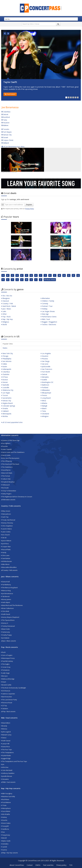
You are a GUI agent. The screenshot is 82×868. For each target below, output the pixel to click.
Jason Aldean (6, 541)
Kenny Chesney (7, 523)
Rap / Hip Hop (7, 319)
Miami (44, 408)
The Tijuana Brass (8, 620)
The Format (5, 476)
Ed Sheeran (6, 691)
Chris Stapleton (7, 526)
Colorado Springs (8, 406)
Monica (4, 729)
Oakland (5, 411)
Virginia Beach (7, 403)
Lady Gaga (5, 673)
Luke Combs (6, 532)
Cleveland (45, 414)
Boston (5, 380)
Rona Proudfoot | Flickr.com (63, 261)
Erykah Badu (6, 755)
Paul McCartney (7, 661)
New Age (45, 314)
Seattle (44, 380)
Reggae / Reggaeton (49, 322)
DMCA (38, 865)
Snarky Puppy (6, 635)
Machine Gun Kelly (8, 796)
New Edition (6, 723)
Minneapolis (6, 414)
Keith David (6, 614)
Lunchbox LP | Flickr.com (63, 234)
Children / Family (47, 301)
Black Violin (5, 629)
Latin (4, 311)
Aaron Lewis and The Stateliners (13, 452)
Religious (5, 322)
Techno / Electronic (48, 324)
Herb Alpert (6, 602)
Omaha (5, 408)
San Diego (45, 361)
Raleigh (44, 406)
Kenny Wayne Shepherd (10, 617)
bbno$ (4, 838)
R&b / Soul (45, 319)
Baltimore (45, 385)
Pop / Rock (6, 317)
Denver (5, 382)
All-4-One (5, 767)
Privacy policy (61, 865)
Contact (30, 865)
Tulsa (4, 120)
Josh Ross (5, 544)
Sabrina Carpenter (8, 694)
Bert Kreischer (7, 697)
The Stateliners (7, 467)
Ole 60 (4, 538)
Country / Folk (7, 304)
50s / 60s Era (7, 296)
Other (4, 314)
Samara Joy (6, 632)
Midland (5, 143)
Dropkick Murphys (8, 482)
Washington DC (47, 382)
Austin (4, 367)
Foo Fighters (6, 443)
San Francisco (46, 369)
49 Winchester (7, 561)
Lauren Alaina (6, 529)
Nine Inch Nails (7, 473)
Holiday (44, 309)
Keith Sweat (6, 741)
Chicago (5, 356)
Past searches (48, 865)
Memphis (45, 377)
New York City (7, 353)
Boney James (6, 599)
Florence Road (7, 703)
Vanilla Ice (5, 829)
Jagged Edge (6, 758)
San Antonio (6, 361)
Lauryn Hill (5, 744)
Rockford (6, 117)
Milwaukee (45, 390)
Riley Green (6, 511)
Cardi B (4, 847)
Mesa (43, 401)
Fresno (44, 395)
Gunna (4, 850)
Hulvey (4, 817)
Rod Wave (5, 799)
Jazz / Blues (6, 309)
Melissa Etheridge (8, 679)
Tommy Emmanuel (8, 626)
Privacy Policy (30, 209)
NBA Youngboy (7, 794)
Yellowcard (5, 485)
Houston (5, 123)
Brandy (4, 726)
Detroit (5, 114)
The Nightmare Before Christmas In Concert (17, 497)
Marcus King (6, 591)
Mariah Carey (6, 735)
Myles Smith (6, 841)
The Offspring (6, 461)
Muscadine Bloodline (9, 567)
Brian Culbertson (7, 608)
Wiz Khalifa (5, 814)
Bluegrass (6, 298)
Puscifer (4, 446)
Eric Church (5, 535)
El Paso (5, 377)
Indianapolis (6, 369)
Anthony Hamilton (8, 773)
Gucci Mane (6, 811)
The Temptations (7, 752)
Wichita (5, 416)
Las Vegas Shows (48, 311)
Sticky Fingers (6, 494)
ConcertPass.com (34, 861)
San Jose (45, 364)
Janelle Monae (7, 776)
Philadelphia (6, 359)
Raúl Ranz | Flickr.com (11, 172)
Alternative (45, 298)
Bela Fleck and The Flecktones (12, 605)
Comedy (44, 304)
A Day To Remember (9, 491)
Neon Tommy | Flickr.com (24, 261)
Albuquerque (46, 393)
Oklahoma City (7, 390)
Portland (44, 387)
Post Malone (6, 802)
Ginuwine (5, 779)
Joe (3, 764)
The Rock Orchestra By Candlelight (13, 688)
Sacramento (6, 398)
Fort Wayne (7, 132)
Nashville (5, 385)
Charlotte (5, 374)
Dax (3, 832)
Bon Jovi (4, 676)
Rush (3, 652)
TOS (71, 865)
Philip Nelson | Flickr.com (24, 247)
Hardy (4, 552)
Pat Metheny (6, 585)
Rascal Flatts (6, 550)
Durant (5, 137)
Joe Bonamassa (10, 107)
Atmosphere (6, 808)
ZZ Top (4, 706)
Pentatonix (5, 670)
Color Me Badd (7, 770)
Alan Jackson (6, 514)
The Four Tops (7, 750)
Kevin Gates (6, 823)
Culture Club (6, 479)
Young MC (5, 826)
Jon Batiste (5, 638)
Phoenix (44, 359)
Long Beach (46, 398)
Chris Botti (5, 611)
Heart (4, 682)
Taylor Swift (10, 82)
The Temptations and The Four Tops (14, 761)
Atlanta (44, 403)
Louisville (5, 387)
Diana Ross (6, 747)
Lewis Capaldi (6, 449)
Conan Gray (6, 667)
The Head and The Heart (10, 464)
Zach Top (5, 517)
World (4, 324)
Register (29, 205)
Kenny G (5, 623)
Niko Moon (5, 564)
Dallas (4, 364)
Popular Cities (8, 344)
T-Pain (4, 805)
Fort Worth (45, 372)
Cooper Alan (6, 547)
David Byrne (6, 470)
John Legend (6, 732)
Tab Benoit (5, 596)
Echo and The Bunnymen (10, 458)
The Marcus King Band (9, 588)
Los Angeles (46, 353)
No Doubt (5, 488)
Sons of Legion (7, 655)
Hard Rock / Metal (9, 306)
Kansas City (7, 135)
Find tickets (10, 94)
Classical (5, 301)
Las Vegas (6, 393)
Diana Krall (5, 582)
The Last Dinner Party (9, 700)
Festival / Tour (47, 306)
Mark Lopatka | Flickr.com (63, 247)
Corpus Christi (7, 140)
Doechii (4, 820)
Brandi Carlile (6, 685)
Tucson (5, 395)
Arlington (45, 416)
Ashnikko (5, 844)
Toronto (5, 129)
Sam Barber (6, 558)
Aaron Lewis (6, 455)
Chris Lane (5, 555)
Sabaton (5, 709)
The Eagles (5, 664)
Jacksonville (46, 367)
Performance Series (49, 317)
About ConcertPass (17, 865)
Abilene (5, 125)
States (5, 348)
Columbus (6, 112)
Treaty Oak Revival (8, 520)
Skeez (4, 738)
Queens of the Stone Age (10, 440)
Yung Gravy (6, 835)
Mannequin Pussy (8, 658)
